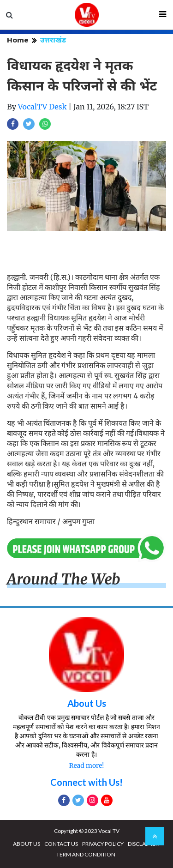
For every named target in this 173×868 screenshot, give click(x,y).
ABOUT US (27, 844)
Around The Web (64, 579)
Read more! (86, 766)
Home (18, 40)
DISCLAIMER (143, 844)
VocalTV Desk (42, 107)
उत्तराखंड (53, 40)
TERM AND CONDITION (86, 854)
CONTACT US (61, 844)
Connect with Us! (86, 782)
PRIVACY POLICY (103, 844)
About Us (87, 703)
